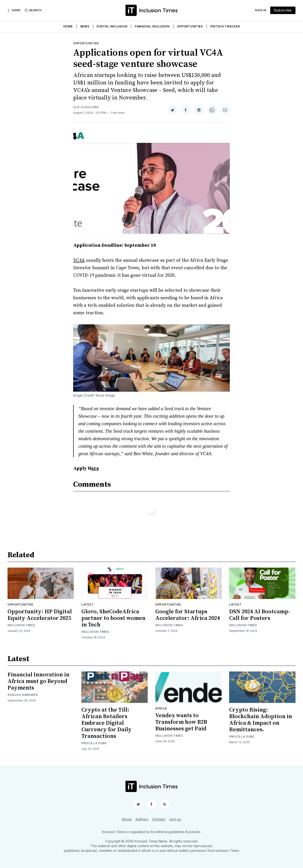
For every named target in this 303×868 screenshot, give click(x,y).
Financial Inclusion (152, 26)
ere (95, 468)
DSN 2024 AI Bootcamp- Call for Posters (260, 615)
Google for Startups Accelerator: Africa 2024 (187, 615)
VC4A (79, 260)
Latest (87, 605)
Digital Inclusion (112, 26)
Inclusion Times (21, 625)
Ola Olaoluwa (86, 107)
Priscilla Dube (94, 743)
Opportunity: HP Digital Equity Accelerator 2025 (40, 615)
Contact (159, 819)
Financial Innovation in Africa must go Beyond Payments (38, 681)
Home (68, 26)
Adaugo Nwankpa (23, 695)
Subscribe (283, 10)
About (127, 819)
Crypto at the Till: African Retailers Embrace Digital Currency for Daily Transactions (106, 723)
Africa (161, 708)
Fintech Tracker (225, 26)
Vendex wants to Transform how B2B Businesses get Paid (181, 722)
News (85, 26)
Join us (175, 819)
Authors (142, 819)
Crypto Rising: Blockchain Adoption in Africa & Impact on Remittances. (261, 720)
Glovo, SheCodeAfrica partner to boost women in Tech (113, 618)
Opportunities (190, 26)
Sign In (261, 10)
